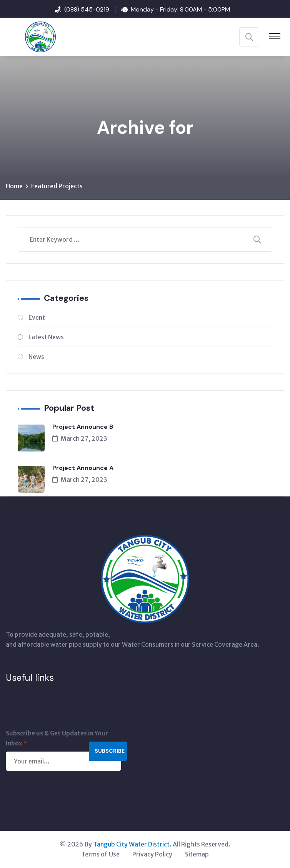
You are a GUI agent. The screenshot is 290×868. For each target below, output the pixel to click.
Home (14, 186)
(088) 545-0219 (87, 9)
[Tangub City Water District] (31, 36)
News (36, 357)
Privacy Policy (152, 855)
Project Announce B (83, 427)
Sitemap (197, 855)
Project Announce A (83, 468)
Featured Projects (57, 186)
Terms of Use (100, 855)
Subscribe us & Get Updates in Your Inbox (57, 739)
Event (37, 318)
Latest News (46, 337)
